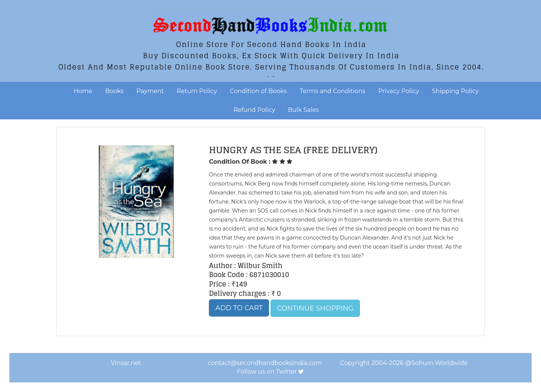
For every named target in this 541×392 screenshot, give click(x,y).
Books (114, 91)
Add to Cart (239, 308)
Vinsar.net (126, 363)
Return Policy (197, 91)
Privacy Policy (399, 91)
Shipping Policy (455, 91)
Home (83, 91)
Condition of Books (258, 91)
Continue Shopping (315, 308)
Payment (150, 91)
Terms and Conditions (333, 91)
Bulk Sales (304, 110)
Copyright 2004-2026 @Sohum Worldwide (404, 363)
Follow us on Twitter (267, 372)
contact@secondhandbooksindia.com (265, 363)
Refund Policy (255, 110)
